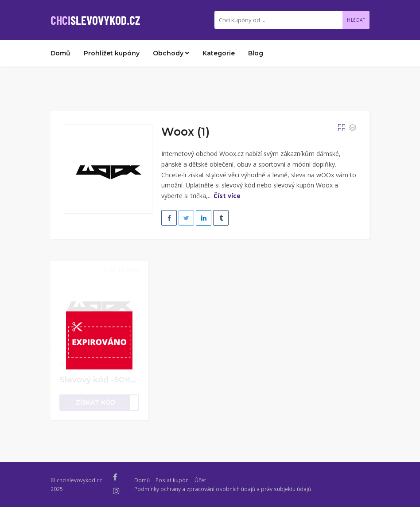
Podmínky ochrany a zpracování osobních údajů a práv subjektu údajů (223, 489)
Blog (256, 53)
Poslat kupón (172, 480)
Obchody (171, 53)
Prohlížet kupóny (112, 53)
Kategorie (219, 53)
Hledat (356, 20)
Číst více (227, 196)
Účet (200, 480)
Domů (60, 53)
